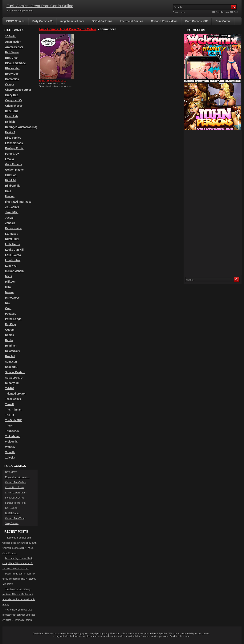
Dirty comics (13, 138)
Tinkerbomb (13, 436)
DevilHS (10, 132)
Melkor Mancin (14, 271)
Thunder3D (12, 431)
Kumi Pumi (12, 239)
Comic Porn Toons (14, 487)
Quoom (10, 330)
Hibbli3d (10, 180)
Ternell (9, 404)
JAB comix (12, 207)
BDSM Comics (15, 21)
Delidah (10, 122)
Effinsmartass (14, 143)
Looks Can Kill (14, 250)
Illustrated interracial (18, 202)
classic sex (54, 86)
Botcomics (12, 79)
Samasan (11, 362)
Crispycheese (14, 106)
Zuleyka (10, 458)
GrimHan (11, 175)
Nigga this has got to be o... (53, 81)
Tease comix (13, 399)
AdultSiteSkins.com (179, 636)
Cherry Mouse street (18, 90)
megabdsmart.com (72, 21)
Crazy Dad (12, 95)
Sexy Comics (12, 523)
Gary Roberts (14, 164)
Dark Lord (11, 111)
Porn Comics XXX (197, 21)
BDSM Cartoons (102, 21)
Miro (8, 287)
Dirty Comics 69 (43, 21)
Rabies (10, 335)
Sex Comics (11, 508)
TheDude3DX (13, 420)
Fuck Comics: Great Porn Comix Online (40, 6)
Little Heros (12, 244)
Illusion (10, 196)
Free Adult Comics (14, 498)
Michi (9, 276)
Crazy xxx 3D (13, 100)
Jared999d (12, 212)
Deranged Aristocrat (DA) (21, 127)
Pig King (11, 324)
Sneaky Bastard (15, 372)
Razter (9, 340)
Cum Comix (223, 21)
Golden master (14, 170)
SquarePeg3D (14, 378)
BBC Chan (12, 58)
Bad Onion (12, 52)
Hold (8, 191)
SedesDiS (11, 367)
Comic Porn (11, 472)
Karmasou (12, 234)
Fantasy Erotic (14, 148)
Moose (9, 292)
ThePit (9, 426)
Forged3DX (12, 154)
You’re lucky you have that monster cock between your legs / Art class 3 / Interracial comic (20, 615)
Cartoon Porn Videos (164, 21)
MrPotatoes (12, 298)
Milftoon (10, 282)
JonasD (10, 223)
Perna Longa (13, 319)
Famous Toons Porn (15, 503)
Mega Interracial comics (17, 477)
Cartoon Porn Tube (15, 518)
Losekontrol (13, 260)
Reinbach (11, 346)
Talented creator (15, 394)
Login (183, 12)
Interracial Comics (132, 21)
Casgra (10, 84)
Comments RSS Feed (229, 12)
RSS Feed (216, 12)
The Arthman (13, 410)
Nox (8, 303)
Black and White (15, 63)
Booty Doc (12, 74)
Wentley (10, 447)
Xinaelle (10, 452)
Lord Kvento (13, 255)
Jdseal (9, 218)
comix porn (66, 86)
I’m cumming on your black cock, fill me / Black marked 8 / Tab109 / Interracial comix (18, 563)
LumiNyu (11, 266)
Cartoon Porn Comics (16, 493)
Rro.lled (10, 356)
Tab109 (10, 388)
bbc (47, 86)
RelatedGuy (13, 351)
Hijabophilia (13, 186)
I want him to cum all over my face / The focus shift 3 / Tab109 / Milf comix (19, 579)
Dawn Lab (11, 116)
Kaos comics (13, 228)
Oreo (8, 308)
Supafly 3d (12, 383)
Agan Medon (13, 42)
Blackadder (12, 68)
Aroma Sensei (14, 47)
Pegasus (11, 314)
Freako (10, 159)
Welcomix (11, 442)
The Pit (10, 415)
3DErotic (11, 36)
